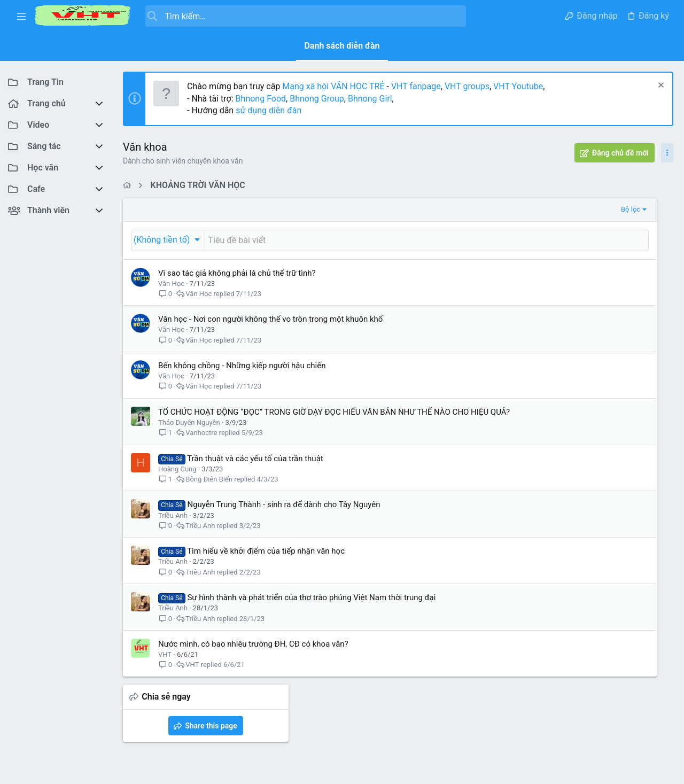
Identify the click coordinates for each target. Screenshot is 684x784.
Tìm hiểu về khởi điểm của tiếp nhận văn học (266, 562)
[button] (21, 16)
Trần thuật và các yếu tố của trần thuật (255, 470)
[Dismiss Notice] (660, 86)
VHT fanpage (416, 86)
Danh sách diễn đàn (342, 46)
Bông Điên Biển (209, 490)
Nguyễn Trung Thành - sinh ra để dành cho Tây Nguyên (283, 516)
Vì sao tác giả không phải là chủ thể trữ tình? (237, 273)
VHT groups (467, 86)
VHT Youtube (518, 86)
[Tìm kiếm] (306, 16)
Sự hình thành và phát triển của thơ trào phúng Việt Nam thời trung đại (311, 609)
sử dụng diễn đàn (267, 110)
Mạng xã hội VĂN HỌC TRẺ (332, 86)
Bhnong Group (317, 99)
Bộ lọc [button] (471, 209)
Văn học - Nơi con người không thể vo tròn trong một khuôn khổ (270, 319)
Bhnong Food (261, 99)
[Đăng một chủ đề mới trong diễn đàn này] (347, 240)
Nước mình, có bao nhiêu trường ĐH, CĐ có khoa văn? (253, 655)
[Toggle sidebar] (667, 153)
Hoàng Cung (177, 480)
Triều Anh (173, 527)
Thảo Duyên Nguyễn (189, 434)
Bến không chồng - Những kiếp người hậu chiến (242, 366)
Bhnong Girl (370, 99)
